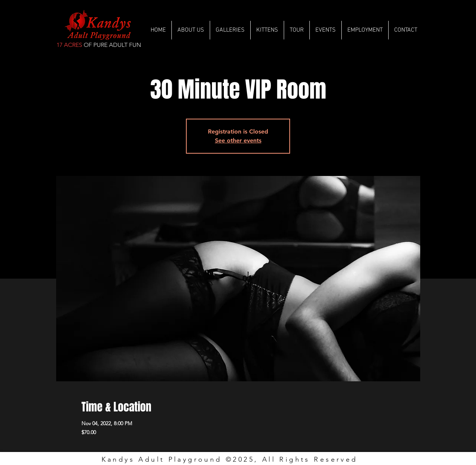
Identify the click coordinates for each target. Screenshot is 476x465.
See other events (238, 140)
